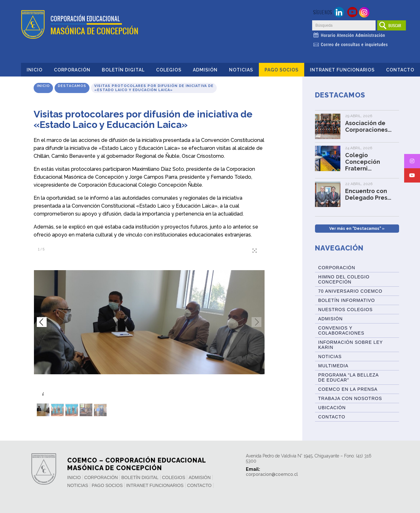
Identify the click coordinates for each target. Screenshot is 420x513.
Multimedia (333, 366)
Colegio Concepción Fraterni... (363, 162)
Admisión (205, 70)
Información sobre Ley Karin (351, 345)
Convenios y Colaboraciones (341, 330)
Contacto (400, 70)
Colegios (169, 70)
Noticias (241, 70)
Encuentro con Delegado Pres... (368, 194)
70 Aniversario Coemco (350, 291)
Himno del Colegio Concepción (344, 279)
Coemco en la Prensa (348, 389)
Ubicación (332, 408)
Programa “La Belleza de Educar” (348, 377)
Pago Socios (282, 70)
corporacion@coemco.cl (272, 474)
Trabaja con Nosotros (350, 398)
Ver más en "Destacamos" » (357, 229)
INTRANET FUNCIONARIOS (342, 70)
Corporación (72, 70)
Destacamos (72, 86)
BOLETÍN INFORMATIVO (347, 300)
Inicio (35, 70)
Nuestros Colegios (345, 310)
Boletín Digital (123, 70)
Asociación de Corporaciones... (368, 126)
